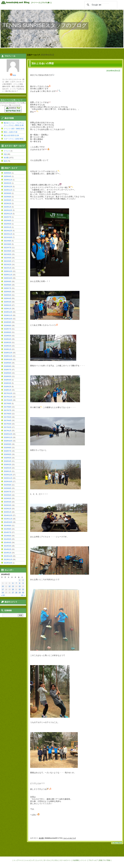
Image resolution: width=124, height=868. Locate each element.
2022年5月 (8, 224)
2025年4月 (8, 176)
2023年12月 (8, 187)
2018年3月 (8, 383)
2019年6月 (8, 332)
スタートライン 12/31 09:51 (14, 139)
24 (3, 593)
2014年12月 (8, 515)
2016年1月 (8, 471)
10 (3, 586)
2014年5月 (8, 539)
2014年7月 (8, 532)
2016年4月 (8, 461)
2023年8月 (8, 197)
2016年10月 (8, 441)
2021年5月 (8, 254)
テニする (55, 860)
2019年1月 (8, 349)
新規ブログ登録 (105, 860)
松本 (5, 161)
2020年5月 (8, 295)
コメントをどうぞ (70, 838)
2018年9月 (8, 363)
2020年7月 (8, 288)
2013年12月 (8, 556)
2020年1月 (8, 309)
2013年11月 (8, 559)
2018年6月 (8, 373)
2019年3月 (8, 343)
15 (20, 586)
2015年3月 (8, 505)
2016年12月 (8, 434)
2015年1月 (8, 512)
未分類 (41, 838)
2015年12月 (8, 475)
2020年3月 (8, 302)
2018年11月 (8, 356)
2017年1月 (8, 431)
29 (20, 593)
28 (16, 593)
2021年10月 (8, 237)
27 (13, 593)
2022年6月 (8, 220)
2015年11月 (8, 478)
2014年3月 (8, 546)
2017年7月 (8, 410)
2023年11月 (8, 190)
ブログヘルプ (93, 860)
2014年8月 (8, 529)
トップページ (18, 860)
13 (13, 586)
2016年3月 (8, 465)
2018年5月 (8, 376)
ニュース (39, 860)
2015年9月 (8, 485)
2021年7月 (8, 248)
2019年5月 (8, 336)
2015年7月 (8, 492)
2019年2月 (8, 346)
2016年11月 (8, 437)
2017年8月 (8, 407)
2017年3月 (8, 424)
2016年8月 (8, 448)
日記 (5, 154)
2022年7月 (8, 217)
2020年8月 (8, 285)
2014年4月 (8, 543)
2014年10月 (8, 522)
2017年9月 (8, 404)
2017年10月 (8, 400)
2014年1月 (8, 553)
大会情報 (76, 860)
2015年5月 (8, 498)
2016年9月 (8, 444)
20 (13, 589)
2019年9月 (8, 322)
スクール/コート (65, 860)
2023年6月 (8, 200)
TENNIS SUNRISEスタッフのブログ (45, 25)
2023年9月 (8, 193)
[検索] (100, 5)
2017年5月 (8, 417)
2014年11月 (8, 519)
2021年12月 (8, 231)
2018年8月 (8, 366)
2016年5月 (8, 458)
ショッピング (29, 860)
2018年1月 (8, 390)
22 (20, 589)
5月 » (23, 595)
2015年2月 (8, 509)
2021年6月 (8, 251)
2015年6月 (8, 495)
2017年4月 (8, 421)
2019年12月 (8, 312)
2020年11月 (8, 275)
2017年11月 (8, 397)
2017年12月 (8, 393)
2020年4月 (8, 298)
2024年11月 (8, 180)
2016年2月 (8, 468)
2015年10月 (8, 482)
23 (23, 589)
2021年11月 (8, 234)
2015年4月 (8, 502)
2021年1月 (8, 268)
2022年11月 (8, 214)
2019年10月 (8, 319)
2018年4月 (8, 380)
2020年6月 (8, 292)
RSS (14, 75)
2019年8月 (8, 326)
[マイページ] (36, 3)
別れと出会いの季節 (43, 63)
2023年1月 (8, 207)
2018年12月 (8, 353)
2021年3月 (8, 261)
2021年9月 (8, 241)
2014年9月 (8, 526)
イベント (7, 151)
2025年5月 (8, 173)
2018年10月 (8, 359)
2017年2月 (8, 427)
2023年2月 (8, 204)
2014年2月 (8, 549)
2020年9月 (8, 282)
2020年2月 (8, 305)
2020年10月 (8, 278)
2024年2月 (8, 183)
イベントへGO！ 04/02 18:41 (14, 129)
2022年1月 (8, 227)
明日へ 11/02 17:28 (11, 132)
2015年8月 (8, 488)
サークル (47, 860)
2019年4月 (8, 339)
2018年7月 (8, 370)
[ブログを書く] (46, 3)
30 (23, 593)
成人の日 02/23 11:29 (11, 135)
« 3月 (3, 595)
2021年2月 (8, 265)
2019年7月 (8, 329)
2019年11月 (8, 315)
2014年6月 (8, 536)
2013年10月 (8, 563)
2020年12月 (8, 271)
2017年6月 (8, 414)
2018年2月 (8, 387)
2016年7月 (8, 451)
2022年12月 (8, 210)
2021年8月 (8, 244)
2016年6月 (8, 454)
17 (3, 589)
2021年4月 (8, 258)
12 (9, 586)
